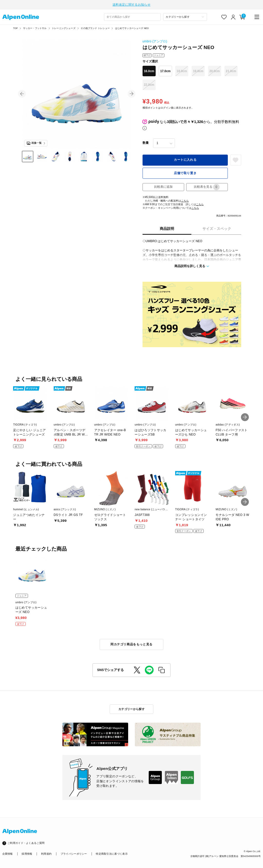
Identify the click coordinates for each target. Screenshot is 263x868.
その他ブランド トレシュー (95, 28)
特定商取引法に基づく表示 (112, 853)
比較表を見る (207, 187)
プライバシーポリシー (74, 853)
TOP (15, 28)
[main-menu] (257, 17)
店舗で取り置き (185, 173)
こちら (185, 200)
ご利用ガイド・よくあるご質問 (26, 843)
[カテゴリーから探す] (185, 16)
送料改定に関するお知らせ (131, 4)
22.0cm (149, 84)
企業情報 (8, 853)
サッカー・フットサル (35, 28)
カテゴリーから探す (131, 709)
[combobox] (133, 16)
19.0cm (198, 71)
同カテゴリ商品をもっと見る (131, 644)
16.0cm (149, 71)
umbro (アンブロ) (155, 41)
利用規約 (46, 853)
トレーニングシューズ (64, 28)
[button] (22, 93)
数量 (146, 143)
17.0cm (166, 71)
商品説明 (167, 228)
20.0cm (215, 71)
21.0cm (231, 71)
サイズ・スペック (217, 228)
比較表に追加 (163, 186)
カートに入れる (185, 159)
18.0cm (182, 71)
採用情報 (27, 853)
